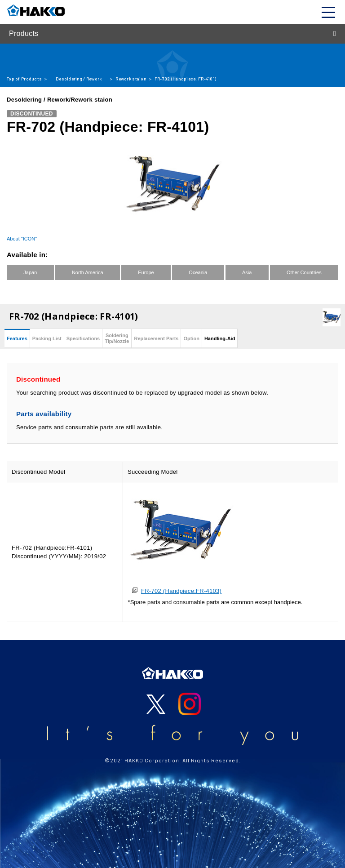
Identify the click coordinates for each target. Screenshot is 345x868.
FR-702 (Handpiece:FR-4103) (181, 591)
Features (17, 338)
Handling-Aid (220, 338)
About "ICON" (22, 239)
